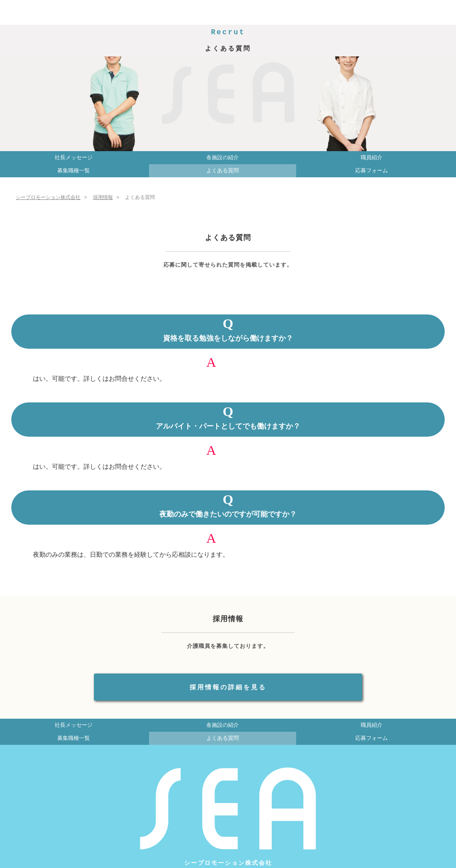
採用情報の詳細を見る (228, 687)
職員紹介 (372, 157)
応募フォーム (372, 171)
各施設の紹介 (223, 157)
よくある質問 (223, 171)
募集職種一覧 (74, 171)
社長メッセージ (74, 157)
